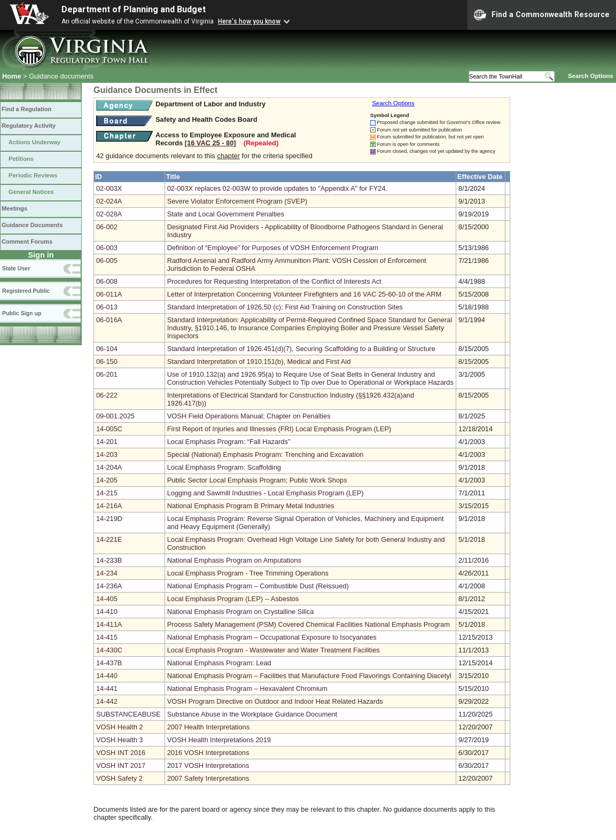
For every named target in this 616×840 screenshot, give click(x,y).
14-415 (107, 637)
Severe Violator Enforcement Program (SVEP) (237, 201)
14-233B (109, 560)
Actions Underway (34, 142)
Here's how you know (249, 21)
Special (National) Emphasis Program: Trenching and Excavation (266, 454)
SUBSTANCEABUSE (128, 714)
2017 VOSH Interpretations (208, 765)
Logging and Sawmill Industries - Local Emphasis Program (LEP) (266, 493)
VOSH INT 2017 (121, 765)
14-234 (107, 573)
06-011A (109, 294)
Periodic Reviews (33, 175)
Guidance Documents (32, 225)
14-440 (107, 676)
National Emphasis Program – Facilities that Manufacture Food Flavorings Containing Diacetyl (309, 676)
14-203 (107, 454)
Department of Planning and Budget (134, 9)
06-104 (107, 349)
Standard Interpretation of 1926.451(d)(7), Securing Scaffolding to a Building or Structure (301, 349)
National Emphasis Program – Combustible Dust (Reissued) (258, 586)
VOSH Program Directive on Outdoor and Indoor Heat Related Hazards (275, 701)
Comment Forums (27, 242)
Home (12, 76)
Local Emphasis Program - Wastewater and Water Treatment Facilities (274, 650)
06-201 (107, 374)
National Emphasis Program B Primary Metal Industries (251, 506)
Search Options (591, 76)
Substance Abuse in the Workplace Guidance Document (252, 714)
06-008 (107, 281)
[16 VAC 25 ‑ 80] (210, 143)
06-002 (107, 227)
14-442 (107, 701)
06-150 (107, 361)
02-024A (109, 201)
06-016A (109, 320)
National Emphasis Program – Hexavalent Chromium (247, 689)
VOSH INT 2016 (121, 753)
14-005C (109, 429)
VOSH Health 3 (120, 740)
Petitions (21, 159)
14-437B (109, 663)
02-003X (109, 188)
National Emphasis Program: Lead (219, 663)
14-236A (109, 586)
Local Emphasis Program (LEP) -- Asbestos (233, 599)
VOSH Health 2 (120, 727)
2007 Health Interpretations (208, 727)
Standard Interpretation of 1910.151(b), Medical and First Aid (259, 361)
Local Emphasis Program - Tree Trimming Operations (248, 573)
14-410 (107, 612)
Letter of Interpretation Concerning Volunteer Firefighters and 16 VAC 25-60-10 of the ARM (304, 294)
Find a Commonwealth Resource (542, 15)
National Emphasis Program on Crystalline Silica (241, 612)
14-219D (109, 519)
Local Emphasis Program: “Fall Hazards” (229, 442)
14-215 (107, 493)
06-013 (107, 307)
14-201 (107, 442)
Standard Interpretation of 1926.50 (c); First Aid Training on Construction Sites (285, 307)
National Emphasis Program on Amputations (234, 560)
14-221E (109, 539)
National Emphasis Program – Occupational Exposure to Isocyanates (272, 637)
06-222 (107, 395)
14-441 (107, 689)
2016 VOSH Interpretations (208, 753)
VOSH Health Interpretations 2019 (219, 740)
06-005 (107, 260)
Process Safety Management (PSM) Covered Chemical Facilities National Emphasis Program (309, 624)
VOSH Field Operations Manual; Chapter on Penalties (249, 416)
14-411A (109, 624)
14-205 (107, 480)
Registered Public (26, 291)
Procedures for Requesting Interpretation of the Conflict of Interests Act (274, 281)
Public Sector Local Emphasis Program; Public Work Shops (257, 480)
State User (16, 268)
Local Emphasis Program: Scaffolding (224, 467)
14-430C (109, 650)
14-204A (109, 467)
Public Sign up (22, 313)
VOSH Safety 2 (119, 778)
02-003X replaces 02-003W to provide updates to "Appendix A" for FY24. (277, 188)
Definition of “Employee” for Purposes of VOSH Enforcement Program (273, 248)
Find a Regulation (26, 109)
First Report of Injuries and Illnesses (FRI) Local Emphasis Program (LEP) (279, 429)
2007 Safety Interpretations (208, 778)
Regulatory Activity (29, 126)
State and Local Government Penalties (226, 214)
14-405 (107, 599)
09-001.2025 (115, 416)
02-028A (109, 214)
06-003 (107, 248)
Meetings (14, 208)
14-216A (109, 506)
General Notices (31, 192)
